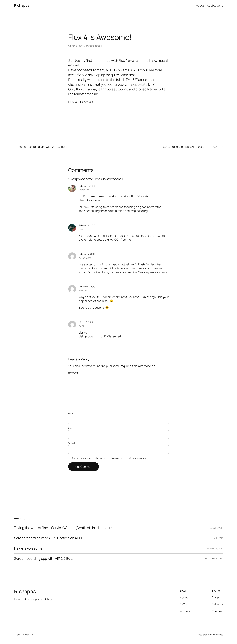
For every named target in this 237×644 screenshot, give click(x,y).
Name (72, 413)
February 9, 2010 (87, 287)
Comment (74, 373)
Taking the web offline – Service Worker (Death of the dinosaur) (63, 528)
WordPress (218, 635)
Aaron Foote (85, 258)
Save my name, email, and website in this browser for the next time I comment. (109, 458)
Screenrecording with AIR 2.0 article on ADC (191, 147)
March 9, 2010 (86, 322)
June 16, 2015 (217, 528)
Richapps (22, 5)
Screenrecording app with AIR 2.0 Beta (43, 147)
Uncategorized (94, 46)
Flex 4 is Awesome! (29, 548)
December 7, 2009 (214, 558)
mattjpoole (84, 190)
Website (72, 443)
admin (82, 46)
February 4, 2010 (87, 186)
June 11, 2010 (217, 538)
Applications (215, 5)
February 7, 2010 (87, 254)
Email (72, 428)
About (200, 5)
